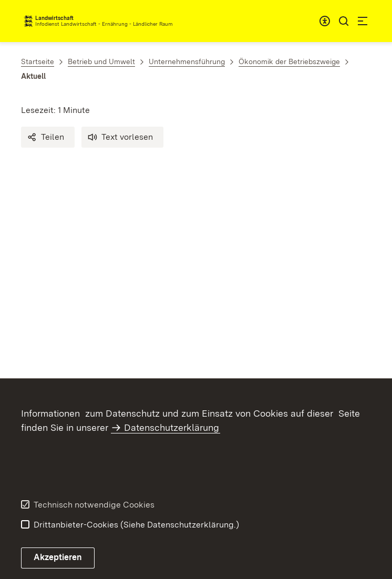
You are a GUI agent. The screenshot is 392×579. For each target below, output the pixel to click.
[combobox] (325, 21)
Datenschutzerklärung (172, 427)
